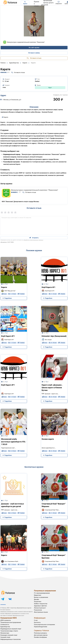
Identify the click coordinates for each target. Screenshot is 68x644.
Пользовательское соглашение (44, 625)
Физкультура (5, 633)
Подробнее (7, 298)
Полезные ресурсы (40, 633)
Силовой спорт (5, 637)
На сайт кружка (34, 48)
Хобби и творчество (41, 604)
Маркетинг (38, 595)
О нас (36, 620)
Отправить (34, 238)
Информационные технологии (11, 639)
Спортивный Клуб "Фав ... (51, 510)
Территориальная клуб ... (8, 448)
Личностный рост (40, 608)
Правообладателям (41, 627)
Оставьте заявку (34, 53)
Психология (38, 610)
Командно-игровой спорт (9, 635)
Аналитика (38, 602)
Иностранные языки (41, 612)
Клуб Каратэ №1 (48, 291)
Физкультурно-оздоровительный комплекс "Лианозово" (35, 190)
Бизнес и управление (41, 597)
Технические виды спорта (9, 631)
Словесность (5, 625)
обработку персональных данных (33, 240)
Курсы (25, 3)
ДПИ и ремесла (6, 620)
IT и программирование (42, 593)
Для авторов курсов (41, 635)
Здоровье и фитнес (40, 606)
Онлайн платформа (40, 637)
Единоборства (5, 627)
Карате (5, 117)
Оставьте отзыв (18, 73)
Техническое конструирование (11, 622)
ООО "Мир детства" (8, 291)
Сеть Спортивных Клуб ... (10, 561)
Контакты (37, 622)
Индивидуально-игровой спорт (11, 629)
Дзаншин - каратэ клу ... (50, 394)
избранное (59, 3)
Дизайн (36, 599)
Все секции (47, 340)
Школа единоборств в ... (49, 448)
